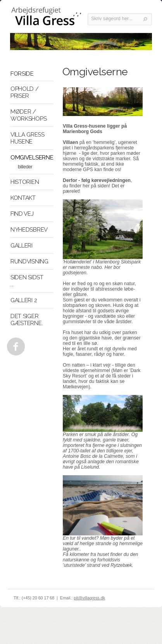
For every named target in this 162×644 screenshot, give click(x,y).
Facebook (14, 345)
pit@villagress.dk (89, 598)
